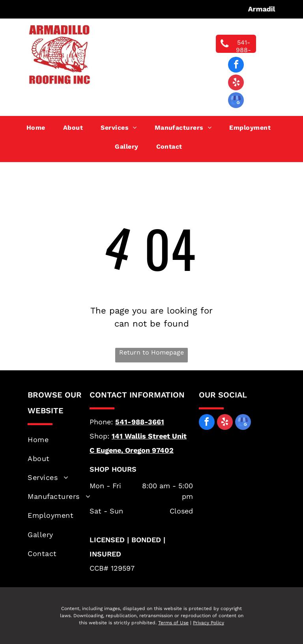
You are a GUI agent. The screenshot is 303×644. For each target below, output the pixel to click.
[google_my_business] (236, 101)
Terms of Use (173, 623)
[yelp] (236, 83)
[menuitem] (39, 128)
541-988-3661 (140, 422)
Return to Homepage (151, 352)
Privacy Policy (209, 623)
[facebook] (236, 66)
